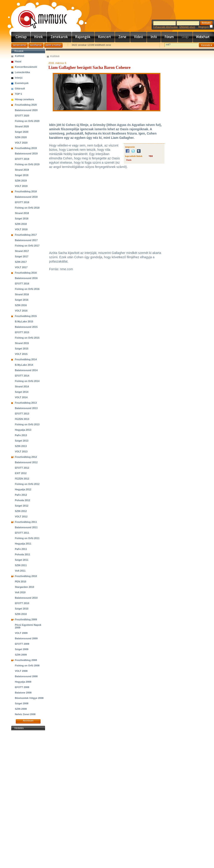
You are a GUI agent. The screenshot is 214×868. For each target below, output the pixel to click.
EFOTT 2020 (22, 116)
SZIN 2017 (21, 262)
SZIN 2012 (21, 511)
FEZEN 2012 (22, 479)
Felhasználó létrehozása (165, 27)
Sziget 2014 (22, 392)
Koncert (105, 37)
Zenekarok (59, 37)
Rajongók (83, 37)
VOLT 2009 (21, 633)
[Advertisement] (28, 799)
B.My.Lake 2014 (24, 365)
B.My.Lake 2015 (24, 321)
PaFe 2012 (21, 495)
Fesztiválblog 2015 (26, 316)
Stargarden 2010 (25, 587)
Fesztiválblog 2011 (26, 522)
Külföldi (19, 56)
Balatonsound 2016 (26, 278)
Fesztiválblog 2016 (26, 273)
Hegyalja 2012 (23, 489)
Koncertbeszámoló (26, 67)
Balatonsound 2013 (26, 408)
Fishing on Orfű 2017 (27, 246)
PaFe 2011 (21, 549)
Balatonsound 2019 (26, 154)
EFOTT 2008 (22, 687)
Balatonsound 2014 (26, 370)
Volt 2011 (20, 571)
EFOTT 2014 (22, 376)
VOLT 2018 (21, 229)
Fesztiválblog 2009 (26, 619)
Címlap (21, 37)
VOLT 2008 (21, 671)
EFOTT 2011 (22, 533)
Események (22, 83)
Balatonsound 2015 (26, 327)
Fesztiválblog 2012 (26, 457)
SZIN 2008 (21, 709)
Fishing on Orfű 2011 (27, 538)
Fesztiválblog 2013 (26, 403)
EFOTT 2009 (22, 644)
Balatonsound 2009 (26, 638)
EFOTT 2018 (22, 202)
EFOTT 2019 (22, 159)
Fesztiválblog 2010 (26, 576)
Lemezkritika (22, 72)
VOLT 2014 (21, 397)
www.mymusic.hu (39, 15)
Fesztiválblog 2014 (26, 359)
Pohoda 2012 (23, 500)
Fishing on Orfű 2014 (27, 381)
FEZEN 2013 (22, 419)
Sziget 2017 (22, 256)
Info (154, 37)
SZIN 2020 (21, 137)
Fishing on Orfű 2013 (27, 424)
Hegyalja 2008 (23, 682)
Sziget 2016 (22, 300)
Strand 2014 (22, 386)
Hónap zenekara (24, 99)
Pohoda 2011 (23, 554)
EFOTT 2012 (22, 468)
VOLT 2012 (21, 517)
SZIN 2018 (21, 224)
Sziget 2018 (22, 219)
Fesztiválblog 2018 (26, 191)
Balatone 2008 (23, 693)
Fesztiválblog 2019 (26, 148)
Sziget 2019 (22, 175)
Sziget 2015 (22, 349)
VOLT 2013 (21, 451)
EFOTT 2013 (22, 414)
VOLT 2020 (21, 143)
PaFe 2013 (21, 435)
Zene (123, 37)
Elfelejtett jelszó (187, 27)
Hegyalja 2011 (23, 544)
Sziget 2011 (22, 560)
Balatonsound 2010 (26, 598)
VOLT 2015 (21, 354)
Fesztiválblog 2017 (26, 235)
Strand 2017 (22, 251)
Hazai (18, 61)
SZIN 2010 (21, 614)
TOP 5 (18, 94)
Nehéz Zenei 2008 (25, 714)
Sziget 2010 (22, 609)
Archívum (28, 721)
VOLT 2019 (21, 186)
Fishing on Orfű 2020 (27, 121)
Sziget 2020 (22, 132)
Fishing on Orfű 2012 (27, 484)
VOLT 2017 (21, 267)
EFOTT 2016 (22, 284)
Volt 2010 (20, 592)
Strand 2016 (22, 294)
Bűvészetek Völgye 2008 (29, 698)
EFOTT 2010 (22, 603)
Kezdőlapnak (36, 45)
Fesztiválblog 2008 (26, 660)
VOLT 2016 (21, 311)
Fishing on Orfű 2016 (27, 289)
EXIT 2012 (21, 473)
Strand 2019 (22, 170)
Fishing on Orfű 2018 (27, 208)
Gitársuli (20, 88)
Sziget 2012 (22, 506)
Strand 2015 (22, 343)
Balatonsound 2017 (26, 240)
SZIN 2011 (21, 565)
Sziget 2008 (22, 703)
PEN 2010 (20, 582)
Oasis (129, 160)
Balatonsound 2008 (26, 676)
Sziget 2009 (22, 649)
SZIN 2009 (21, 655)
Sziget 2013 (22, 441)
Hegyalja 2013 (23, 430)
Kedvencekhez (19, 45)
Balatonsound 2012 (26, 462)
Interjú (19, 78)
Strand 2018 (22, 213)
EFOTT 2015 (22, 332)
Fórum (169, 37)
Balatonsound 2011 (26, 527)
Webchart (203, 37)
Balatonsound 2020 (26, 110)
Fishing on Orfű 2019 (27, 164)
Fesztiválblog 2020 (26, 105)
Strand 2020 (22, 126)
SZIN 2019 (21, 181)
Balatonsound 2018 (26, 197)
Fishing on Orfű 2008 (27, 666)
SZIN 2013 (21, 446)
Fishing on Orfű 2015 (27, 338)
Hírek (39, 37)
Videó (139, 37)
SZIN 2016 (21, 305)
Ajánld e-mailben (53, 45)
